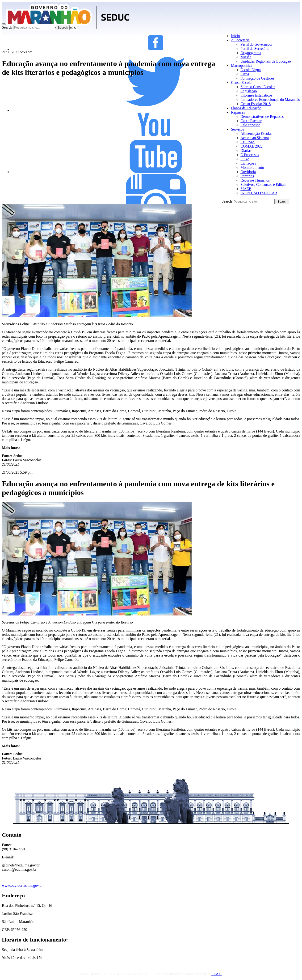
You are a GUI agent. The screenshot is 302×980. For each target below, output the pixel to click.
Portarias (247, 176)
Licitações (248, 163)
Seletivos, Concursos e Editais (263, 185)
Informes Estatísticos (256, 95)
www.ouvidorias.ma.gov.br (22, 885)
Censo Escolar (242, 83)
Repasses (238, 112)
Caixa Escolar (251, 121)
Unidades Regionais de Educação (266, 61)
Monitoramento (252, 168)
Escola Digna (251, 70)
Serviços (237, 129)
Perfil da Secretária (255, 49)
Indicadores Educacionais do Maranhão (270, 100)
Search (7, 27)
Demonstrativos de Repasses (262, 117)
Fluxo (245, 159)
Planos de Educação (246, 108)
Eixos (245, 74)
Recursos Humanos (255, 180)
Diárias (246, 151)
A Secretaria (240, 40)
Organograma (251, 53)
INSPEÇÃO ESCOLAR (259, 193)
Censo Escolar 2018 (256, 104)
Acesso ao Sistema (255, 138)
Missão (246, 57)
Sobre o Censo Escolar (258, 87)
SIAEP (246, 189)
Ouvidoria (248, 172)
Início (235, 36)
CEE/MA (247, 142)
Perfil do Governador (256, 44)
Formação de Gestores (257, 78)
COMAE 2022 (252, 146)
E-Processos (250, 155)
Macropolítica (242, 66)
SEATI (217, 974)
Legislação (249, 91)
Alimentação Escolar (256, 134)
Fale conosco (250, 125)
